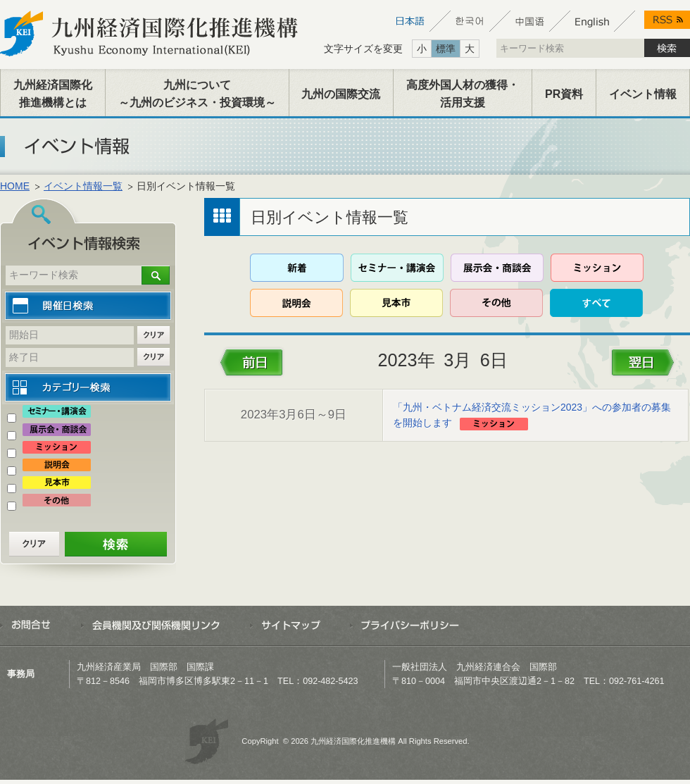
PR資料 (564, 94)
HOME (15, 186)
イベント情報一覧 (83, 186)
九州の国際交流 (341, 94)
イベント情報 (643, 94)
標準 (446, 49)
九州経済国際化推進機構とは (53, 94)
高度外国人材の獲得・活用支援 (463, 94)
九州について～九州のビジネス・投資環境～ (197, 94)
